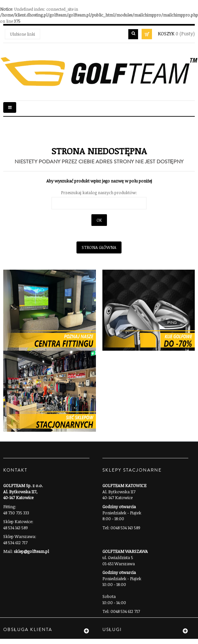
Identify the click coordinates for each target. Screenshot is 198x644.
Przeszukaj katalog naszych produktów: (99, 193)
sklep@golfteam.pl (31, 551)
